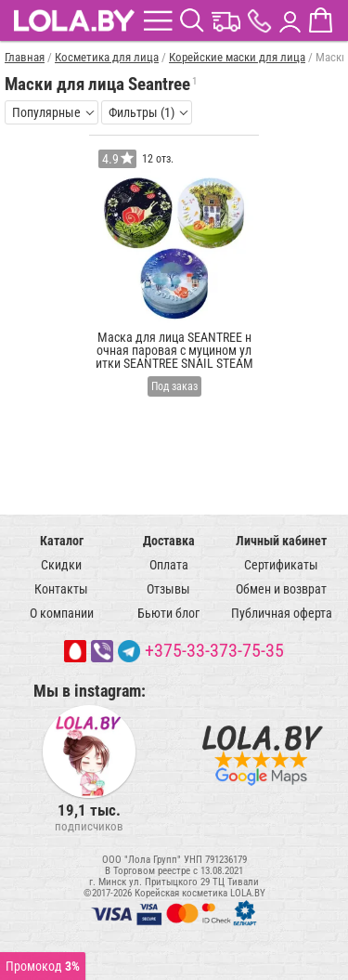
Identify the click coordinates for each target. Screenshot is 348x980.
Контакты (61, 589)
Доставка (169, 541)
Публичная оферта (282, 613)
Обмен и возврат (281, 589)
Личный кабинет (281, 541)
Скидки (61, 565)
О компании (62, 613)
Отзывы (168, 589)
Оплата (169, 565)
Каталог (62, 541)
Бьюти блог (168, 613)
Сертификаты (281, 565)
